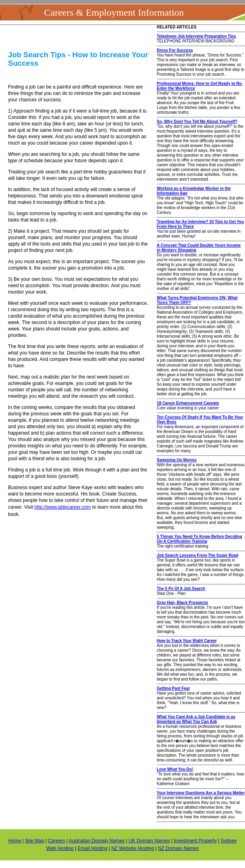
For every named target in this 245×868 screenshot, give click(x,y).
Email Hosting (93, 848)
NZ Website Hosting (132, 848)
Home (15, 841)
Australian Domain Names (96, 841)
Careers (57, 841)
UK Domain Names (149, 841)
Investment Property (195, 841)
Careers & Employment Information (114, 12)
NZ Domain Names (178, 848)
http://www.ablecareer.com (63, 507)
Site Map (34, 841)
